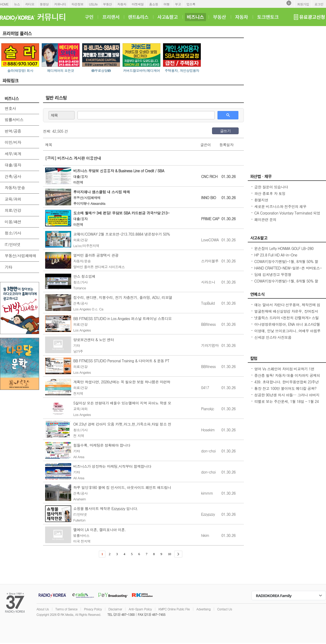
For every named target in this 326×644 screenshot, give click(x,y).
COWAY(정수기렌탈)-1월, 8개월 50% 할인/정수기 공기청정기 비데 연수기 (286, 264)
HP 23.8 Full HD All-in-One (276, 255)
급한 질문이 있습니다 (271, 187)
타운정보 (77, 4)
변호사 (10, 108)
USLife (93, 4)
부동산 (107, 4)
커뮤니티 (60, 4)
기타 (8, 267)
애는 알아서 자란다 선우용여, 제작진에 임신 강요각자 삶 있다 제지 (287, 307)
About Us (43, 609)
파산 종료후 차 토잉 (270, 193)
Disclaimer (115, 609)
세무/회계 (13, 154)
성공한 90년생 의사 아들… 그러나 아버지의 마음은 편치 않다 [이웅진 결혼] (287, 397)
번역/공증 (13, 131)
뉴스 (17, 4)
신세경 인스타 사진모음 (273, 337)
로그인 (319, 4)
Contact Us (225, 609)
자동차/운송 (15, 188)
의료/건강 (13, 210)
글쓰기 (225, 131)
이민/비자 (13, 142)
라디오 (30, 4)
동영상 (44, 4)
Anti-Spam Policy (140, 609)
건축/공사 (13, 176)
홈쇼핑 (154, 4)
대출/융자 (13, 165)
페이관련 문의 (265, 219)
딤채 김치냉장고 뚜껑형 (273, 274)
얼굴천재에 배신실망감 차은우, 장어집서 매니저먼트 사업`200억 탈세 (286, 314)
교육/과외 (13, 199)
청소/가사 (13, 233)
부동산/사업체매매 (20, 256)
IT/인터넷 (13, 244)
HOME (4, 4)
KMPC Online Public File (174, 609)
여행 (167, 4)
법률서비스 (14, 119)
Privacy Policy (93, 609)
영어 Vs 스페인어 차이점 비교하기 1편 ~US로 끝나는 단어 (284, 371)
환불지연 (261, 200)
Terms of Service (66, 609)
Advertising (203, 609)
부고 (178, 4)
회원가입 (303, 4)
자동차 (122, 4)
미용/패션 (13, 222)
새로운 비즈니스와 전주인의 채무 (280, 206)
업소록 (191, 4)
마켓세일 (138, 4)
